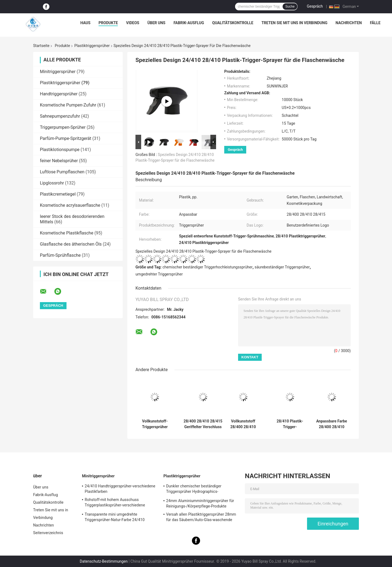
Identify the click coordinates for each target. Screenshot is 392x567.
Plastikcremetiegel (58, 194)
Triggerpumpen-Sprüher (63, 127)
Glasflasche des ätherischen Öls (71, 244)
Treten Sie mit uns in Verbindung (294, 23)
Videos (133, 23)
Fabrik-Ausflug (189, 23)
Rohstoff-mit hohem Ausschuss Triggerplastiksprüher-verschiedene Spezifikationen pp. (115, 503)
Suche (290, 7)
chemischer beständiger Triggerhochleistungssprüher (208, 267)
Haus (85, 23)
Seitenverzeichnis (48, 533)
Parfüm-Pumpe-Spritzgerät (66, 138)
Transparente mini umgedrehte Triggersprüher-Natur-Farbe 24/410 (115, 517)
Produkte (108, 23)
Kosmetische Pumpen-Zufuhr (68, 105)
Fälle (375, 23)
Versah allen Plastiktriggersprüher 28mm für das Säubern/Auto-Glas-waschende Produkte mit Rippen (201, 518)
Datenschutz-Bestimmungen (104, 561)
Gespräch (315, 6)
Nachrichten (349, 23)
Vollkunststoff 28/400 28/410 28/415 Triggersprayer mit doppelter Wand (243, 424)
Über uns (156, 23)
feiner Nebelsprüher (59, 161)
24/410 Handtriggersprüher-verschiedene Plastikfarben (120, 489)
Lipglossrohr (52, 183)
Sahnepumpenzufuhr (60, 116)
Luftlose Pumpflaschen (62, 172)
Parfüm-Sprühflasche (60, 255)
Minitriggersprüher (58, 72)
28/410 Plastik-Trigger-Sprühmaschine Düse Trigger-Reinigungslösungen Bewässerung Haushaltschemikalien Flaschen (290, 424)
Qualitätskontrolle (233, 23)
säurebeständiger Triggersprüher (282, 267)
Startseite (41, 46)
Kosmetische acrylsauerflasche (70, 205)
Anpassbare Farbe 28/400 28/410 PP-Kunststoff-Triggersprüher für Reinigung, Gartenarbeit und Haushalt (332, 424)
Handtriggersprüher (59, 94)
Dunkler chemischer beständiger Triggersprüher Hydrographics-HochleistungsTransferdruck (194, 490)
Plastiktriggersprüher (92, 46)
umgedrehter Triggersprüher (159, 274)
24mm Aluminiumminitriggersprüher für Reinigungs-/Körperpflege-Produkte (200, 503)
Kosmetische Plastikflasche (67, 233)
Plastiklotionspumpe (60, 150)
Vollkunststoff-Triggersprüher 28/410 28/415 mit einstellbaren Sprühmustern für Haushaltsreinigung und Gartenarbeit (155, 424)
